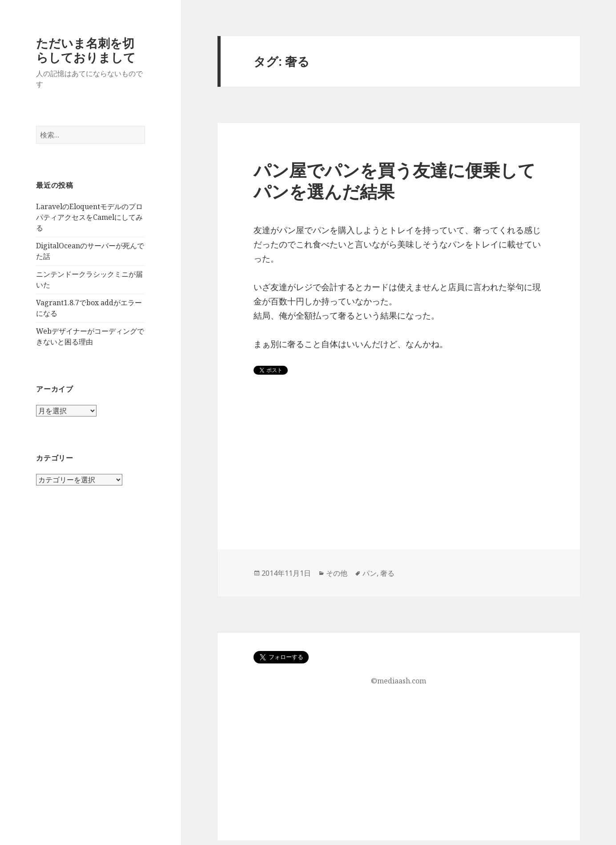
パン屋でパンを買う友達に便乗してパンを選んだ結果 (395, 180)
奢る (387, 573)
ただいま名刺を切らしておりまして (86, 50)
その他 (337, 573)
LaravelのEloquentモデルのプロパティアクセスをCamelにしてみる (89, 217)
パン (370, 573)
